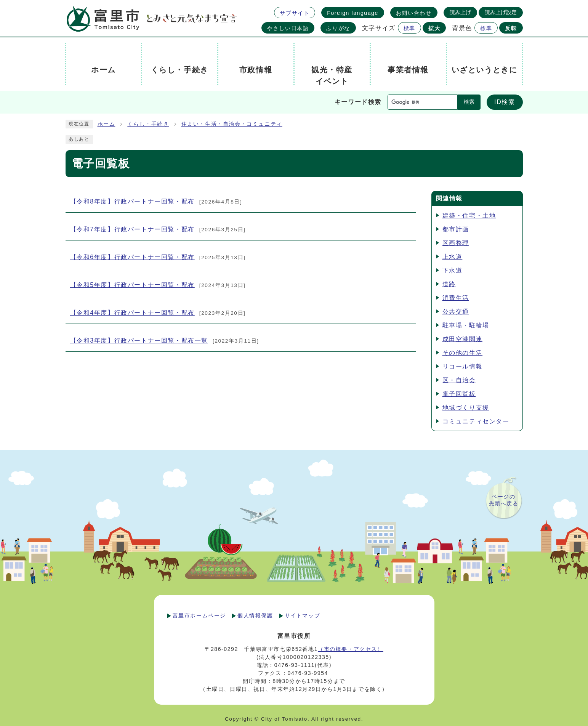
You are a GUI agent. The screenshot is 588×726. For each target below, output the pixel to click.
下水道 (453, 270)
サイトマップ (303, 615)
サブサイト (295, 13)
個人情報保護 (255, 615)
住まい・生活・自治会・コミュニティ (232, 124)
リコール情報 (463, 366)
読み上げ (460, 12)
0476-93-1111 (295, 665)
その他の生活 (463, 353)
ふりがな (338, 28)
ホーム (107, 124)
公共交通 (456, 312)
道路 (449, 284)
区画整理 (456, 243)
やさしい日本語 (288, 28)
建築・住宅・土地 (469, 216)
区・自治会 (459, 380)
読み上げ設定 (501, 12)
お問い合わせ (414, 13)
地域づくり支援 (466, 408)
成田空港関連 (463, 339)
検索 (469, 102)
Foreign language (353, 13)
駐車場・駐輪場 (466, 325)
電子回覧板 (459, 394)
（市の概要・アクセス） (351, 649)
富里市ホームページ (199, 615)
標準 (409, 28)
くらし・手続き (148, 124)
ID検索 (505, 102)
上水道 (453, 257)
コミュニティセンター (476, 421)
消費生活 (456, 298)
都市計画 (456, 229)
